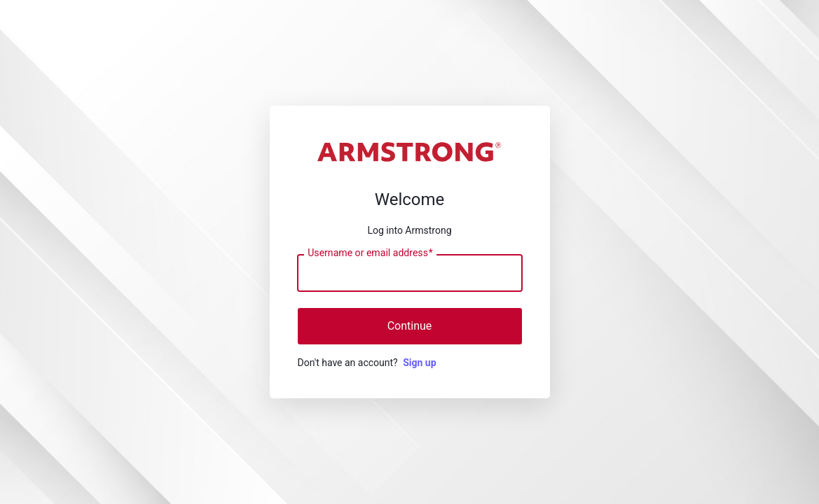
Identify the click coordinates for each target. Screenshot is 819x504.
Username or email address (370, 253)
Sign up (419, 363)
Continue (410, 326)
